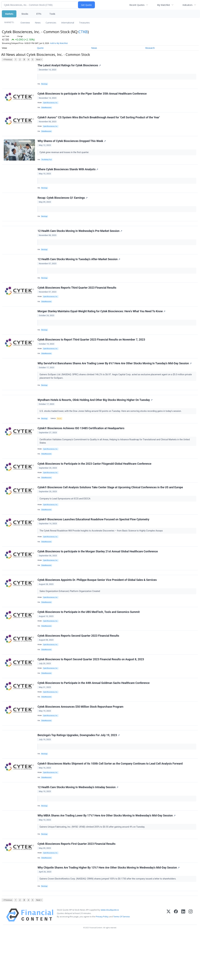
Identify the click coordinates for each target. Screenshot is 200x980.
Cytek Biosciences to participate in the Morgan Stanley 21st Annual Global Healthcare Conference (98, 577)
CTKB (83, 32)
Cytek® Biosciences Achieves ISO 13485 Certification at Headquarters (81, 447)
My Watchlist (164, 5)
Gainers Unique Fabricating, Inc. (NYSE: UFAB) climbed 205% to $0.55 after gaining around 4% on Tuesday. (93, 869)
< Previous (7, 59)
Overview (25, 23)
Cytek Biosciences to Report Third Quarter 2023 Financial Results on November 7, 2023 (92, 354)
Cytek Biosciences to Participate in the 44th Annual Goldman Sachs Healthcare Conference (94, 717)
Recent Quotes (137, 5)
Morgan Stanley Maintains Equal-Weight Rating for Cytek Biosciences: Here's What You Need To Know (102, 324)
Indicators (187, 5)
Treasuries (84, 23)
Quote (40, 48)
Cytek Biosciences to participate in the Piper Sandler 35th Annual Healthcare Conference (92, 95)
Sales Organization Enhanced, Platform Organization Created (70, 619)
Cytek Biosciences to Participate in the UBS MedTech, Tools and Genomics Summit (89, 641)
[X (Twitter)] (169, 961)
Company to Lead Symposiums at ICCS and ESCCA (66, 521)
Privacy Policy (102, 963)
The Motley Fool (47, 164)
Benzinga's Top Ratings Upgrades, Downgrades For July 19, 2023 (79, 773)
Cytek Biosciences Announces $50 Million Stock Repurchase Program (81, 742)
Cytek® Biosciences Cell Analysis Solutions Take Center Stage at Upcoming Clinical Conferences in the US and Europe (111, 510)
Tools (52, 14)
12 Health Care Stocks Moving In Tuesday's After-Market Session (79, 270)
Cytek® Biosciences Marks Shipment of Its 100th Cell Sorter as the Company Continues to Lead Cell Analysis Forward (110, 803)
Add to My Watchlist (65, 43)
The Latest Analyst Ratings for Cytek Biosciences (69, 66)
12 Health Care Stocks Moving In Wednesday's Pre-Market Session (80, 240)
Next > (39, 59)
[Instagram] (191, 961)
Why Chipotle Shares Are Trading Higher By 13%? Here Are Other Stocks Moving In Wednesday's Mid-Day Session (109, 912)
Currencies (51, 23)
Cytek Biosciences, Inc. (51, 104)
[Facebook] (176, 961)
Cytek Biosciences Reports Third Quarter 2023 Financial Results (77, 299)
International (68, 23)
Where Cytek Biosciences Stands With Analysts (68, 175)
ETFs (39, 14)
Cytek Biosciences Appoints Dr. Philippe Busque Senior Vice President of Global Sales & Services (97, 608)
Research (150, 48)
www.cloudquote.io (110, 956)
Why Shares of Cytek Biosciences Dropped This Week (72, 146)
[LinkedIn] (183, 961)
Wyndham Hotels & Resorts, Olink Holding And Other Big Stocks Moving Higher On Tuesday (95, 418)
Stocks (25, 14)
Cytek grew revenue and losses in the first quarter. (65, 157)
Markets (9, 14)
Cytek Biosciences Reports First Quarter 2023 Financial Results (77, 887)
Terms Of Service (121, 963)
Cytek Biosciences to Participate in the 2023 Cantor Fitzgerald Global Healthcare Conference (95, 484)
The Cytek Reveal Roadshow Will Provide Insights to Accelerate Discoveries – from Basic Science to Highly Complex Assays (102, 554)
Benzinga (45, 85)
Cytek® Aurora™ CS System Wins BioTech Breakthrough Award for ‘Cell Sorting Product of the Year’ (99, 120)
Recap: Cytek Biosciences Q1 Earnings (63, 205)
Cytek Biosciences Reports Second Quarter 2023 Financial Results (79, 667)
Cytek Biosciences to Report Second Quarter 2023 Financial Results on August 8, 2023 (91, 692)
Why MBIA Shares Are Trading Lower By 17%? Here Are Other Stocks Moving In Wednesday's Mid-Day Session (107, 857)
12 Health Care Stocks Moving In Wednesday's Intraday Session (78, 828)
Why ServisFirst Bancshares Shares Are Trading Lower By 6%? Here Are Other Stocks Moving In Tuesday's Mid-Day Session (115, 379)
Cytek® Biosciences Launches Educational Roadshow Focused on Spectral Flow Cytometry (94, 543)
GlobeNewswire (47, 110)
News (38, 23)
